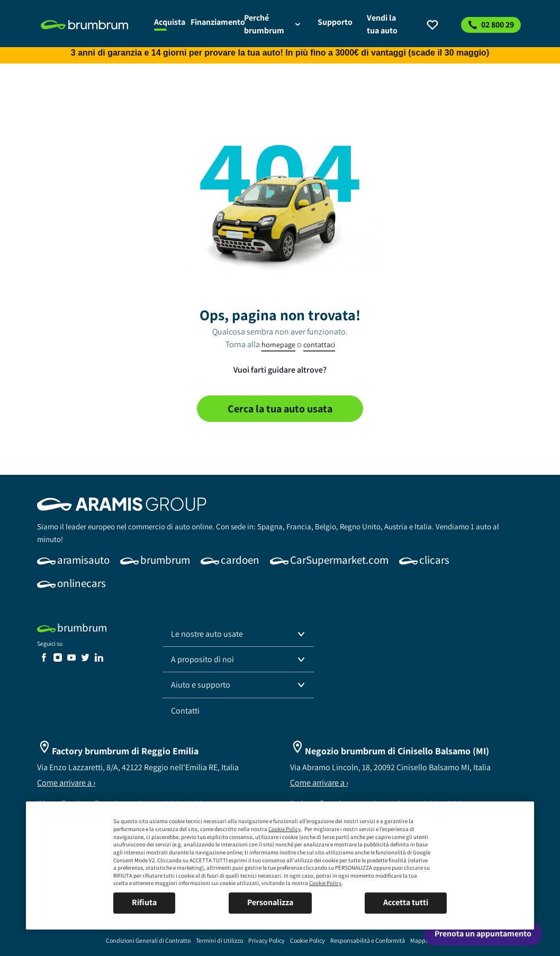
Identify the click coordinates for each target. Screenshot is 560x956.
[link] (91, 25)
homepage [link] (278, 345)
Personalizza (270, 902)
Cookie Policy (284, 829)
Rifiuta (144, 902)
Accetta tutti (406, 902)
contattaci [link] (319, 345)
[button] (238, 634)
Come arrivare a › (66, 783)
